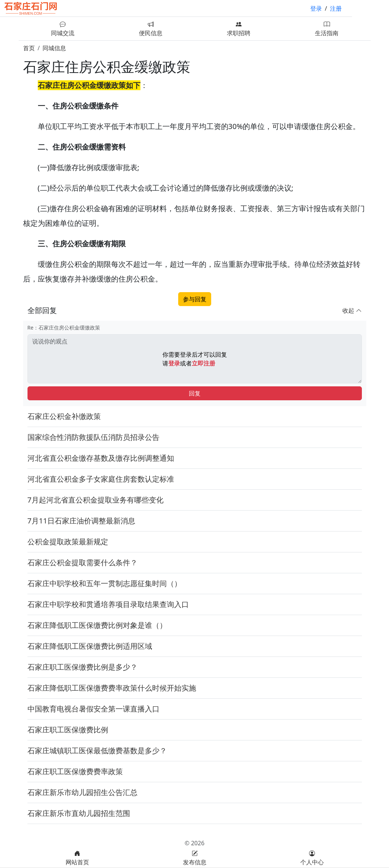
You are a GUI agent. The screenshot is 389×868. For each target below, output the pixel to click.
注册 (336, 8)
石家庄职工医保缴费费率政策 (75, 771)
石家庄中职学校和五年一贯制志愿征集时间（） (104, 583)
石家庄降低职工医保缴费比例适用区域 (90, 646)
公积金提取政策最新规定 (68, 542)
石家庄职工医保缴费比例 (68, 730)
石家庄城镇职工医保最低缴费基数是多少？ (97, 751)
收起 (352, 310)
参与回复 (195, 299)
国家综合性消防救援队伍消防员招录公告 (93, 437)
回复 (195, 393)
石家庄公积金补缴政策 (64, 416)
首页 (29, 48)
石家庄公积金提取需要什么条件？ (82, 562)
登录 (316, 8)
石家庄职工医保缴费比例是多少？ (82, 667)
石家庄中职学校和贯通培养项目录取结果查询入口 (108, 604)
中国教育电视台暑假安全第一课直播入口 (93, 709)
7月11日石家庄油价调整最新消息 (81, 521)
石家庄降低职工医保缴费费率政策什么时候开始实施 (112, 688)
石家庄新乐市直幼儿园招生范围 (79, 813)
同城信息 (54, 48)
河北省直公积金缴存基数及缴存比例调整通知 (101, 458)
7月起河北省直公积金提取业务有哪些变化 (96, 500)
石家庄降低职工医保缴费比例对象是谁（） (97, 625)
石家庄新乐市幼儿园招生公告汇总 (82, 792)
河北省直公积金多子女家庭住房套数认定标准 (101, 479)
